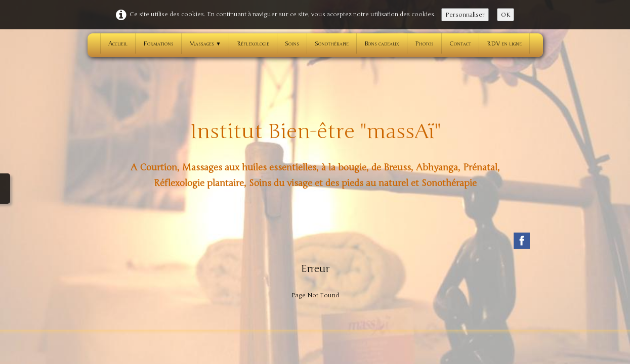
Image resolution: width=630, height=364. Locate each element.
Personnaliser (465, 15)
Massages (205, 43)
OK (506, 15)
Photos (424, 43)
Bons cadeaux (382, 43)
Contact (460, 43)
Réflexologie (253, 43)
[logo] (315, 153)
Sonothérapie (332, 43)
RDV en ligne (504, 43)
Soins (292, 43)
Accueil (118, 43)
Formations (158, 43)
